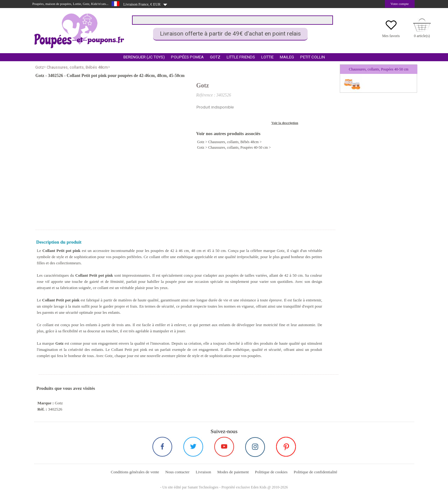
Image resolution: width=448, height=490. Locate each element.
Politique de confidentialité (316, 472)
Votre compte (400, 4)
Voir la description (285, 123)
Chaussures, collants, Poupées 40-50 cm (238, 147)
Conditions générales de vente (135, 472)
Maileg (287, 57)
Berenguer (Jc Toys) (144, 57)
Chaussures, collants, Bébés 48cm (77, 67)
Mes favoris (391, 36)
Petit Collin (313, 57)
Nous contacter (177, 472)
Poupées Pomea (187, 57)
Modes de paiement (233, 472)
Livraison (203, 472)
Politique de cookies (271, 472)
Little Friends (241, 57)
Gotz (215, 57)
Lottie (267, 57)
